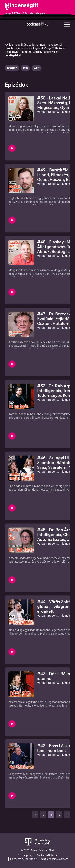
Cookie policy (25, 855)
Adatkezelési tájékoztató (54, 859)
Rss (25, 68)
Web (37, 68)
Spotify (12, 68)
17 (43, 815)
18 (51, 815)
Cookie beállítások (47, 855)
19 (59, 815)
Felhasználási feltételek (23, 859)
